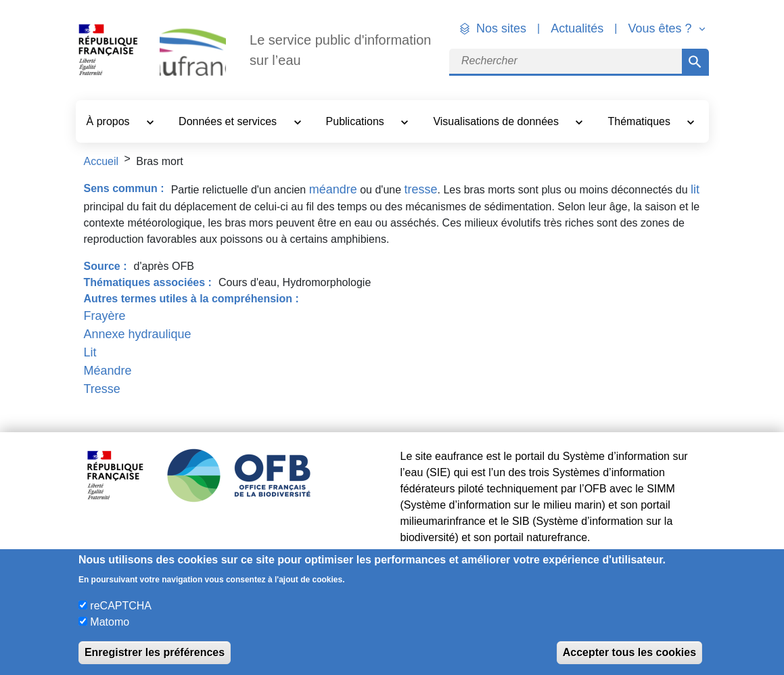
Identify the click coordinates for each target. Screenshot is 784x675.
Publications (357, 121)
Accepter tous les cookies (629, 652)
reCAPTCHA (121, 606)
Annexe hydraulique (138, 334)
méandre (333, 189)
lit (695, 189)
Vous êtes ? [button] (661, 28)
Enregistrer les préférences (155, 652)
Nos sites (501, 28)
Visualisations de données (497, 121)
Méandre (108, 371)
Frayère (105, 316)
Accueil (101, 161)
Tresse (102, 389)
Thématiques (641, 121)
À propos (110, 121)
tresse (421, 189)
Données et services (229, 121)
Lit (90, 352)
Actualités (577, 28)
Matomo (110, 622)
